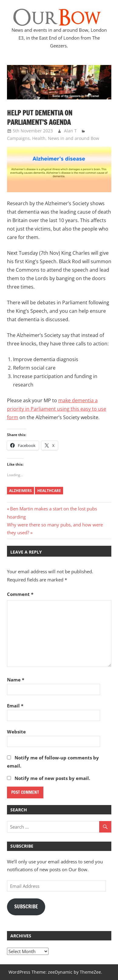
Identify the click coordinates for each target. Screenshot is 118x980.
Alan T (70, 131)
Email (15, 706)
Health (39, 138)
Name (16, 680)
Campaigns (18, 138)
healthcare (49, 491)
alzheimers (20, 491)
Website (16, 732)
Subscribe (26, 907)
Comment (20, 594)
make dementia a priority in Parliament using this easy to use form (57, 409)
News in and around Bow (74, 138)
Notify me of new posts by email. (52, 778)
